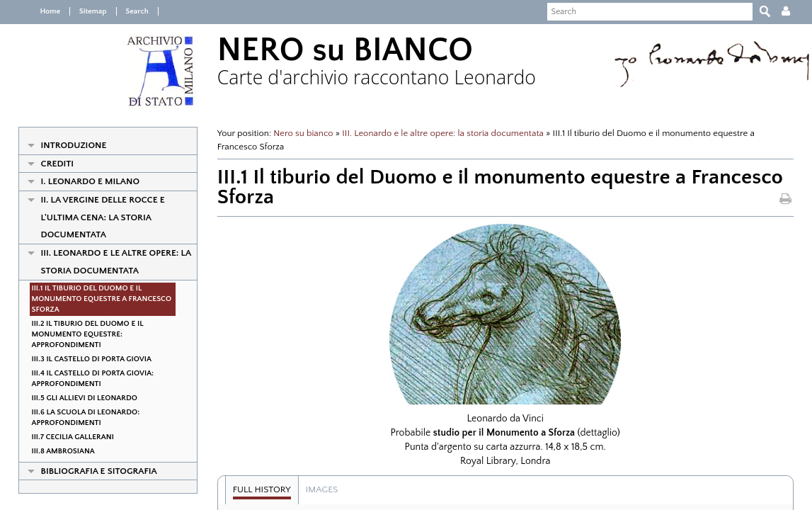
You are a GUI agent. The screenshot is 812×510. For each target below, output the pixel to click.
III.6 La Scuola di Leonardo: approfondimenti (78, 418)
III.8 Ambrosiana (55, 451)
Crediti (49, 164)
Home (42, 11)
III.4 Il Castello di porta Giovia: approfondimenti (85, 379)
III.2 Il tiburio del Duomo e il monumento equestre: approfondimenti (79, 334)
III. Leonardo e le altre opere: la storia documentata (108, 262)
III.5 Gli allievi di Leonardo (76, 398)
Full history (258, 489)
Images (318, 489)
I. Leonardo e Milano (82, 181)
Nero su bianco (299, 133)
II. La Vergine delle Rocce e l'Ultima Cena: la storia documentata (95, 217)
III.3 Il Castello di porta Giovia (83, 359)
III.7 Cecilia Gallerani (64, 437)
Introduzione (65, 145)
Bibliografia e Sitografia (91, 471)
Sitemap (84, 11)
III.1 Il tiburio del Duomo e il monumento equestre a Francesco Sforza (93, 299)
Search (128, 11)
